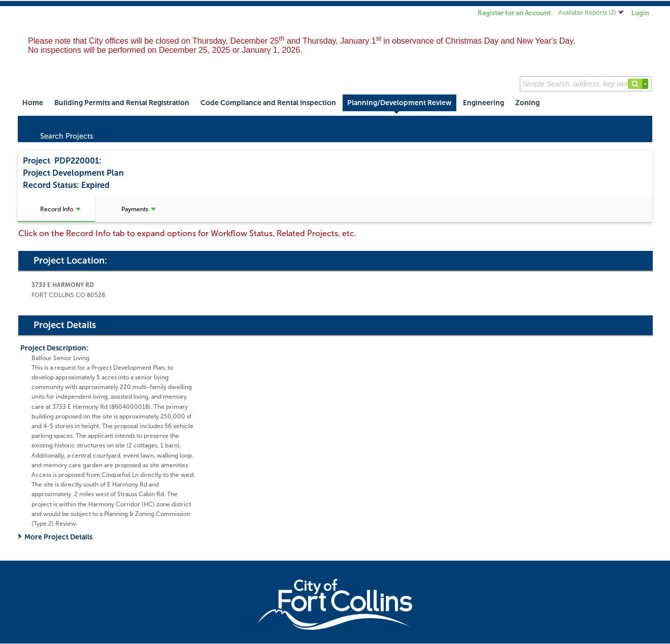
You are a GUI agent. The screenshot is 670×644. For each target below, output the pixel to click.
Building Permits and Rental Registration (122, 103)
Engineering (483, 103)
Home (33, 103)
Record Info (60, 209)
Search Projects (61, 134)
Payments (139, 209)
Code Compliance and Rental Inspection (268, 103)
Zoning (527, 103)
